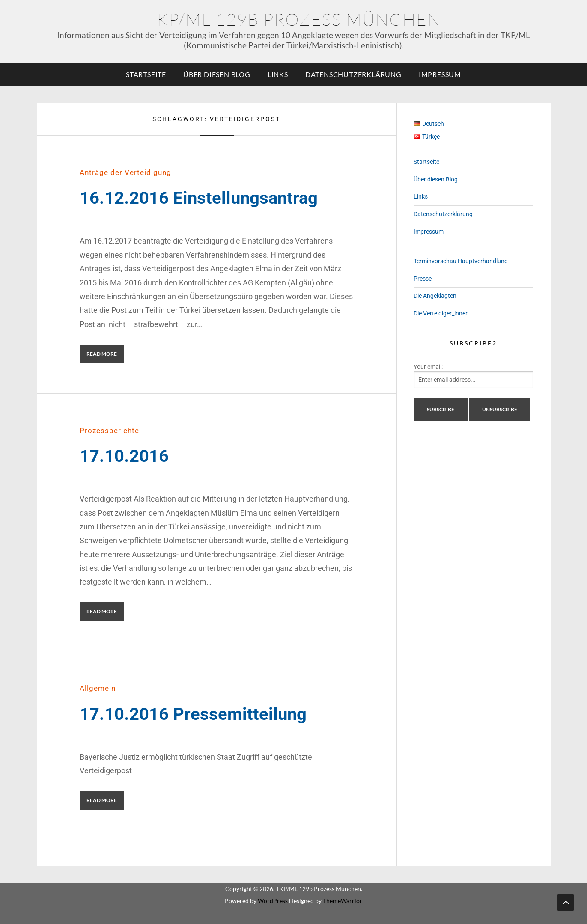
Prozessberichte (109, 431)
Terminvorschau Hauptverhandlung (461, 261)
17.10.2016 (124, 456)
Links (278, 74)
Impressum (440, 74)
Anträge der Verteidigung (125, 172)
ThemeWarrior (343, 901)
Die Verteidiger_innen (441, 313)
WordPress (273, 901)
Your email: (428, 367)
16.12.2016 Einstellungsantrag (199, 198)
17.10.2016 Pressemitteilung (193, 714)
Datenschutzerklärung (353, 74)
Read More (102, 354)
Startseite (146, 74)
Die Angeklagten (435, 296)
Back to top (566, 902)
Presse (423, 279)
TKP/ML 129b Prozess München (293, 19)
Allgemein (98, 688)
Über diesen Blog (217, 74)
